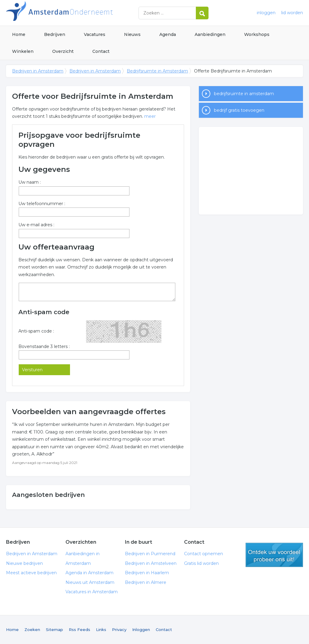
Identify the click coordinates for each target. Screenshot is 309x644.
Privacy (119, 630)
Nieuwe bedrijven (24, 563)
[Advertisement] (251, 171)
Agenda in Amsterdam (89, 573)
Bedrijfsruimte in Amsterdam (157, 71)
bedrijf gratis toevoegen (239, 110)
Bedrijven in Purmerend (150, 554)
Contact (101, 51)
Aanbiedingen (210, 34)
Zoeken (32, 630)
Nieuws (132, 34)
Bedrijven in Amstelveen (151, 563)
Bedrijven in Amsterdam (81, 13)
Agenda (168, 34)
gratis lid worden (274, 555)
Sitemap (54, 630)
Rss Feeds (80, 630)
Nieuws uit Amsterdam (90, 582)
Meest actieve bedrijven (31, 573)
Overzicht (63, 51)
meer (150, 116)
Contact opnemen (204, 554)
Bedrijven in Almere (146, 582)
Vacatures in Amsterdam (92, 592)
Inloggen (141, 630)
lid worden (292, 13)
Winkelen (23, 51)
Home (19, 34)
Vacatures (95, 34)
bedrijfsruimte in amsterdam (244, 94)
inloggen (266, 13)
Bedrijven (55, 34)
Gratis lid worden (201, 563)
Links (101, 630)
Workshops (257, 34)
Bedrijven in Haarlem (147, 573)
